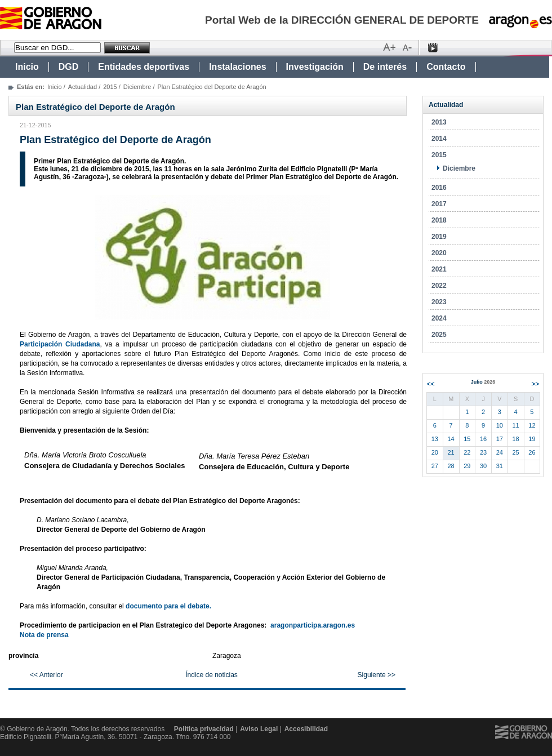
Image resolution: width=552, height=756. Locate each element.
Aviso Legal (259, 729)
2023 (439, 302)
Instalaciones (237, 67)
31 (500, 466)
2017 (439, 204)
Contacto (446, 67)
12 (532, 425)
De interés (385, 67)
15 (467, 439)
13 (435, 439)
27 (435, 466)
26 (532, 452)
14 (451, 439)
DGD (69, 67)
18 (516, 439)
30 (483, 466)
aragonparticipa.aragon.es (313, 625)
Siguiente (535, 384)
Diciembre (137, 87)
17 (500, 439)
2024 (439, 318)
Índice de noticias (212, 675)
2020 (439, 253)
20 (435, 452)
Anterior (431, 384)
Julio (483, 382)
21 (451, 452)
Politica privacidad (204, 729)
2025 (439, 335)
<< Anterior (46, 675)
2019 (439, 237)
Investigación (315, 67)
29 (467, 466)
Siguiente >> (377, 675)
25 (516, 452)
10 (500, 425)
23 (483, 452)
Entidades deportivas (144, 67)
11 (516, 425)
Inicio (27, 67)
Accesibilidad (306, 729)
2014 (439, 139)
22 (467, 452)
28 (451, 466)
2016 (439, 188)
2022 (439, 286)
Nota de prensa (44, 635)
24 (500, 452)
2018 (439, 220)
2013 (439, 122)
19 (532, 439)
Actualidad (83, 87)
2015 (110, 87)
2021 (439, 269)
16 (483, 439)
